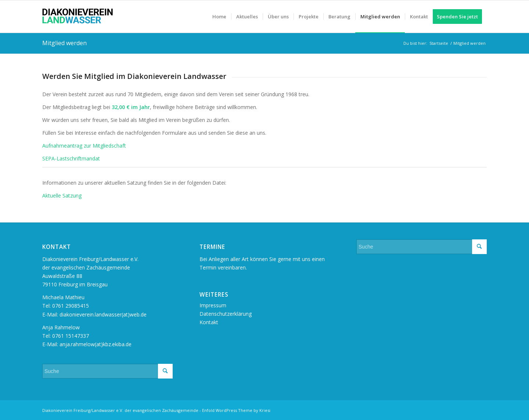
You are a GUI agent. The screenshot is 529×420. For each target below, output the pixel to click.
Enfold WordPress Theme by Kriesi (236, 410)
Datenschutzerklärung (226, 314)
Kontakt (209, 322)
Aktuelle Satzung (62, 195)
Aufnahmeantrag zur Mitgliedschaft (84, 146)
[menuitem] (219, 17)
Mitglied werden (64, 43)
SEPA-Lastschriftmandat (71, 158)
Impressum (213, 305)
